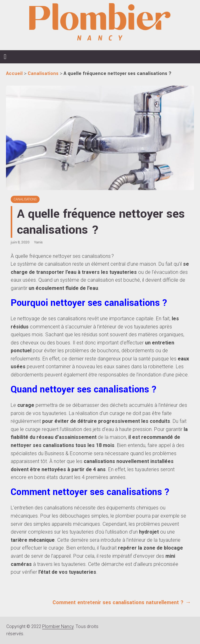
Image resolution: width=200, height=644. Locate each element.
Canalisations (25, 199)
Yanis (38, 242)
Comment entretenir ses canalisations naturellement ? (122, 602)
